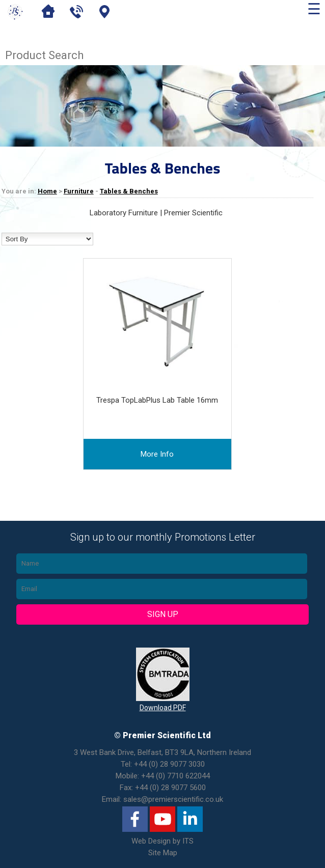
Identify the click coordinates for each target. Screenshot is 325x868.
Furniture (79, 191)
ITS (188, 841)
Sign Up (163, 614)
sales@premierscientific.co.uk (173, 799)
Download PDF (163, 708)
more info (157, 454)
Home (47, 191)
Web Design (151, 841)
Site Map (163, 853)
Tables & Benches (129, 191)
